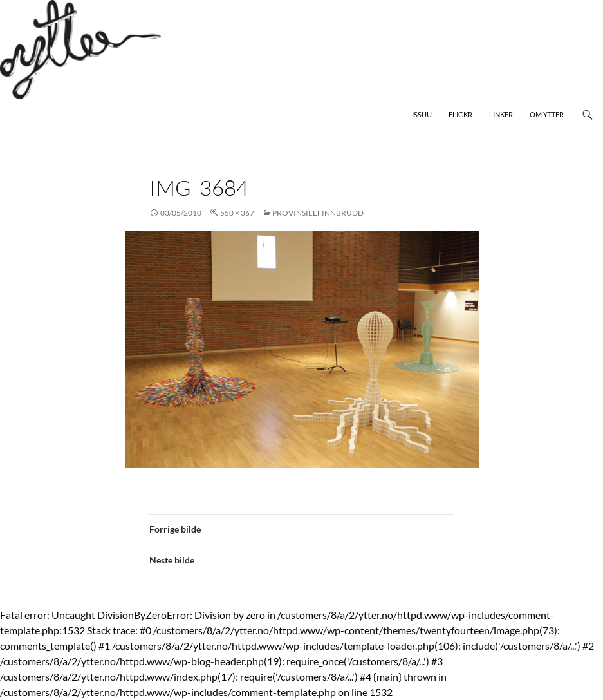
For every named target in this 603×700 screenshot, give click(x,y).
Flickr (460, 114)
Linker (501, 114)
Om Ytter (547, 114)
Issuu (422, 114)
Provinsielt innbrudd (318, 213)
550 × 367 (237, 213)
